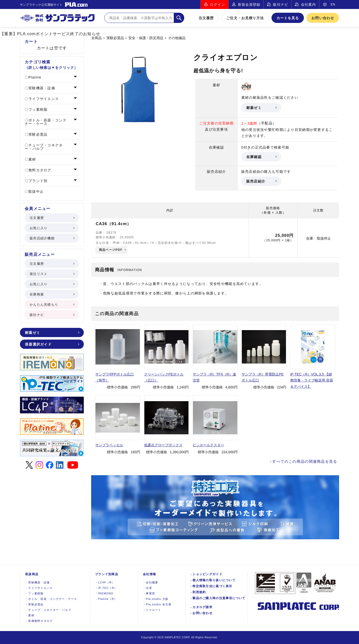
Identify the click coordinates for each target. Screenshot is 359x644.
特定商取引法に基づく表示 (212, 586)
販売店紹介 (261, 181)
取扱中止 (35, 191)
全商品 (96, 38)
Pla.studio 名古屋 (157, 604)
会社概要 (150, 582)
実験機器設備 (37, 582)
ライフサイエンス (43, 99)
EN (333, 4)
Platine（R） (106, 599)
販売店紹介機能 (52, 238)
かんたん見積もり (52, 305)
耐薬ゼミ (261, 108)
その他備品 (177, 38)
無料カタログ (39, 170)
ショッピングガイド (207, 574)
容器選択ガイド (52, 344)
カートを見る (288, 18)
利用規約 (199, 592)
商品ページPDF (111, 250)
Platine (34, 77)
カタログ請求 (202, 607)
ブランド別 (37, 181)
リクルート (152, 610)
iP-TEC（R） (106, 588)
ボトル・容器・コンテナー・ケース (46, 122)
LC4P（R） (105, 582)
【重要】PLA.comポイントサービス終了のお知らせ (50, 34)
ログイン (217, 4)
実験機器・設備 (41, 88)
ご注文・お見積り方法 (245, 18)
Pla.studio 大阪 (156, 599)
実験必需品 (115, 38)
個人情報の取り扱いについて (214, 580)
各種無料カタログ (39, 621)
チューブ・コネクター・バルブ (44, 147)
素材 (32, 159)
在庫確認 (261, 157)
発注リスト (52, 274)
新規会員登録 (249, 4)
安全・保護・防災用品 (146, 38)
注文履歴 (206, 18)
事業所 (149, 593)
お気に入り (52, 228)
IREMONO (104, 593)
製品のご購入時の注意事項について (219, 598)
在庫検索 (52, 294)
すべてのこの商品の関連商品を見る (305, 461)
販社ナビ (280, 4)
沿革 (147, 588)
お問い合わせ (323, 18)
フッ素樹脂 (37, 109)
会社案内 (308, 4)
